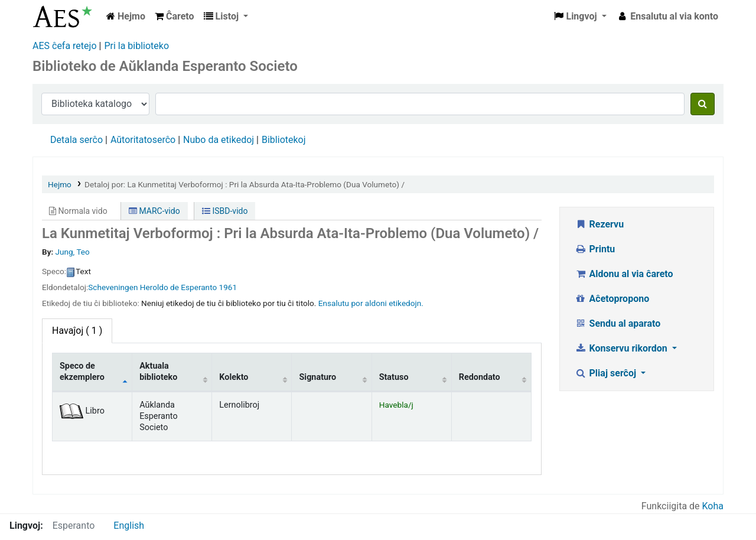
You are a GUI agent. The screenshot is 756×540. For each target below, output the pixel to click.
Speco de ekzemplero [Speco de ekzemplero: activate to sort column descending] (82, 372)
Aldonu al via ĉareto (624, 274)
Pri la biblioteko (136, 46)
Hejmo (60, 184)
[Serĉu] (703, 104)
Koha (713, 506)
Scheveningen (113, 287)
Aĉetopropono (612, 299)
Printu (595, 249)
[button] (175, 17)
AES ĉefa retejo (65, 46)
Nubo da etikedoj (219, 140)
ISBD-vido (225, 211)
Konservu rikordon (622, 348)
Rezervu (599, 224)
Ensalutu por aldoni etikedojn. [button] (371, 303)
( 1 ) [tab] (77, 331)
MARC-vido (154, 211)
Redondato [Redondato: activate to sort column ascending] (480, 377)
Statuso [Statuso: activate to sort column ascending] (394, 377)
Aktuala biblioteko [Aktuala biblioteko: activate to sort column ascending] (158, 372)
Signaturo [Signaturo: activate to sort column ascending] (317, 377)
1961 (228, 287)
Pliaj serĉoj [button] (607, 373)
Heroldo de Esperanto (178, 287)
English (129, 526)
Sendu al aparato (617, 323)
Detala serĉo (76, 140)
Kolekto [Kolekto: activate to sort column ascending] (234, 377)
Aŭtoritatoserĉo (143, 140)
